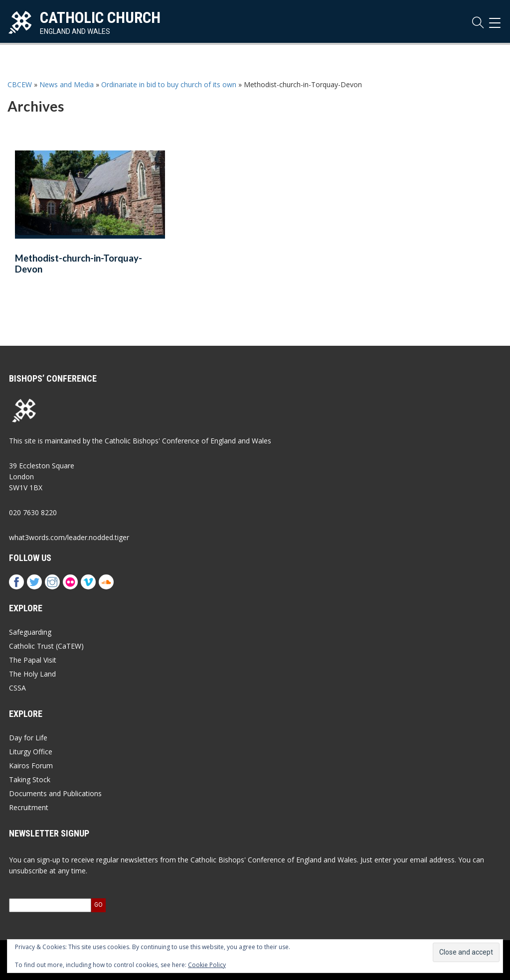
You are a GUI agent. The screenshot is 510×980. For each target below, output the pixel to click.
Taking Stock (30, 779)
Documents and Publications (55, 793)
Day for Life (28, 738)
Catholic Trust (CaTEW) (46, 646)
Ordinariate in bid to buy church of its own (169, 84)
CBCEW (20, 84)
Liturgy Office (31, 752)
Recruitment (29, 807)
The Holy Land (32, 674)
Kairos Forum (31, 766)
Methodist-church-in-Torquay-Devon (79, 264)
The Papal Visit (33, 660)
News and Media (67, 84)
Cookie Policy (207, 965)
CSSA (17, 688)
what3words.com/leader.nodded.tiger (69, 537)
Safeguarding (30, 632)
